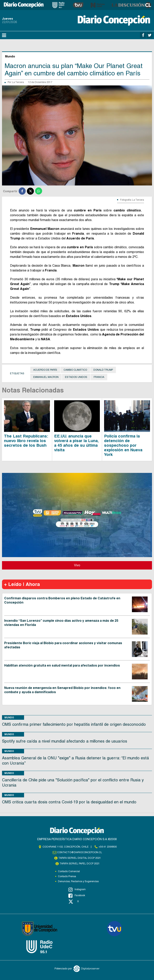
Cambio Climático (75, 370)
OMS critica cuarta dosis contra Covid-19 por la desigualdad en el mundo (69, 802)
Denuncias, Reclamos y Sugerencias (78, 881)
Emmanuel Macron (46, 377)
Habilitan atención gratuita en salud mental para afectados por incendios (62, 665)
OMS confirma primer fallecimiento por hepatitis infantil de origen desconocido (74, 724)
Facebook (77, 896)
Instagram (77, 890)
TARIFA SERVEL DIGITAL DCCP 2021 (80, 858)
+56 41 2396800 (108, 847)
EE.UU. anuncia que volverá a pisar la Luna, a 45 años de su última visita (76, 443)
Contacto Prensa (67, 876)
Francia (99, 377)
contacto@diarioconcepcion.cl (80, 852)
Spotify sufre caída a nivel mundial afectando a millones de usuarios (65, 741)
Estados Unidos (76, 377)
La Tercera (18, 82)
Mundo (9, 717)
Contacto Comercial (69, 871)
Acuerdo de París (45, 370)
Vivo (77, 565)
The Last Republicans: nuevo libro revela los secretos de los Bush (26, 441)
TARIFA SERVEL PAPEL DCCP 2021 (80, 864)
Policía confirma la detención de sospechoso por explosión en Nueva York (123, 445)
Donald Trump (103, 370)
